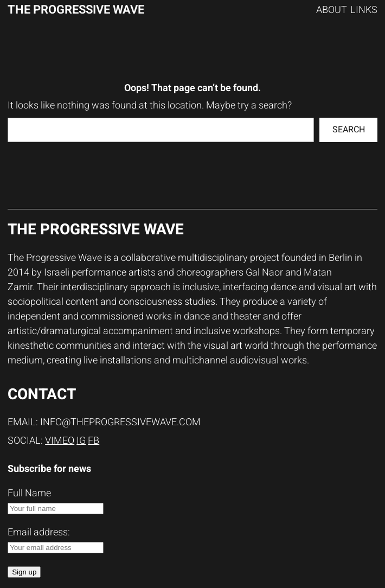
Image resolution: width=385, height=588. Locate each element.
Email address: (56, 539)
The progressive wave (76, 10)
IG (81, 441)
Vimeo (60, 441)
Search (349, 130)
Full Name (29, 493)
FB (94, 441)
